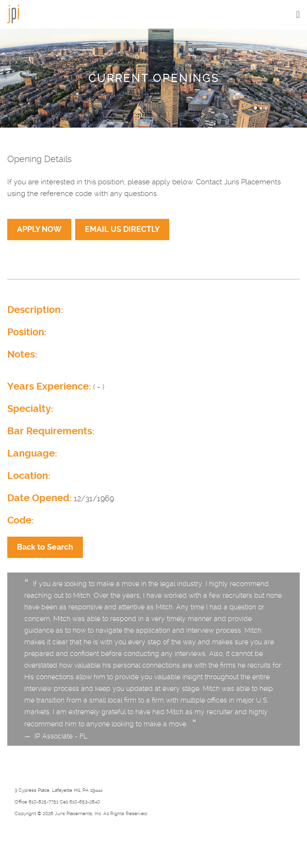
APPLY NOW (39, 229)
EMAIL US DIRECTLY (122, 229)
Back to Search (45, 547)
